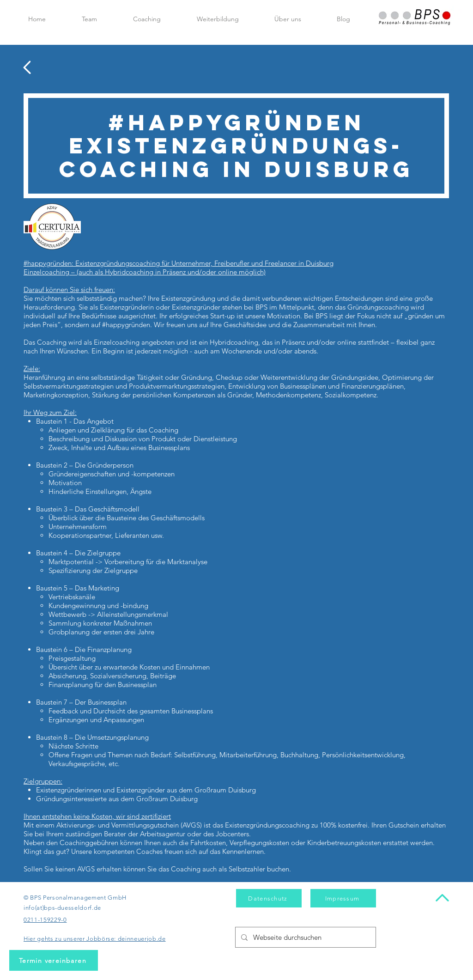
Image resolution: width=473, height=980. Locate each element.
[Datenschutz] (269, 898)
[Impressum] (343, 898)
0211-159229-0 (45, 920)
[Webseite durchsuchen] (305, 937)
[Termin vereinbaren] (54, 960)
